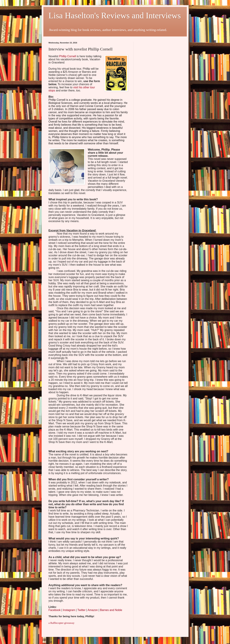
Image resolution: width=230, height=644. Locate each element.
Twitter (81, 610)
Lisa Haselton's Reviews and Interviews (115, 15)
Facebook (55, 610)
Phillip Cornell (68, 56)
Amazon (93, 610)
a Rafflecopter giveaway (62, 623)
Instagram (69, 610)
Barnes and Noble (111, 610)
